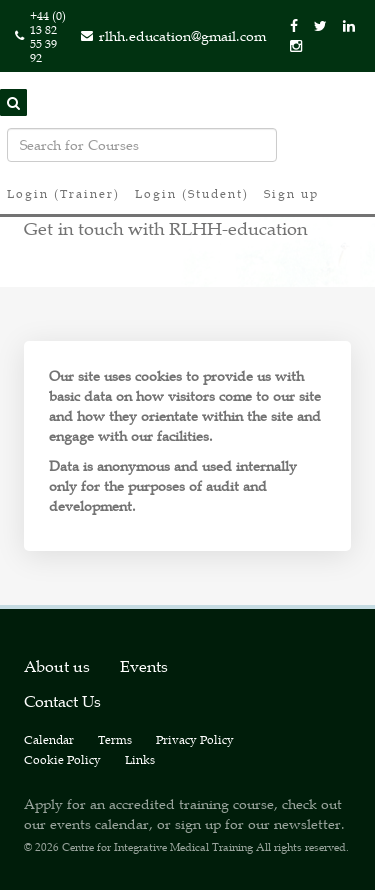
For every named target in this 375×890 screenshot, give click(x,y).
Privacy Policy (195, 739)
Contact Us (62, 701)
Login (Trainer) (63, 193)
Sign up (291, 193)
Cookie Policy (62, 759)
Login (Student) (192, 193)
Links (140, 759)
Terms (115, 739)
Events (144, 666)
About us (57, 666)
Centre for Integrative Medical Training (157, 846)
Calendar (49, 739)
